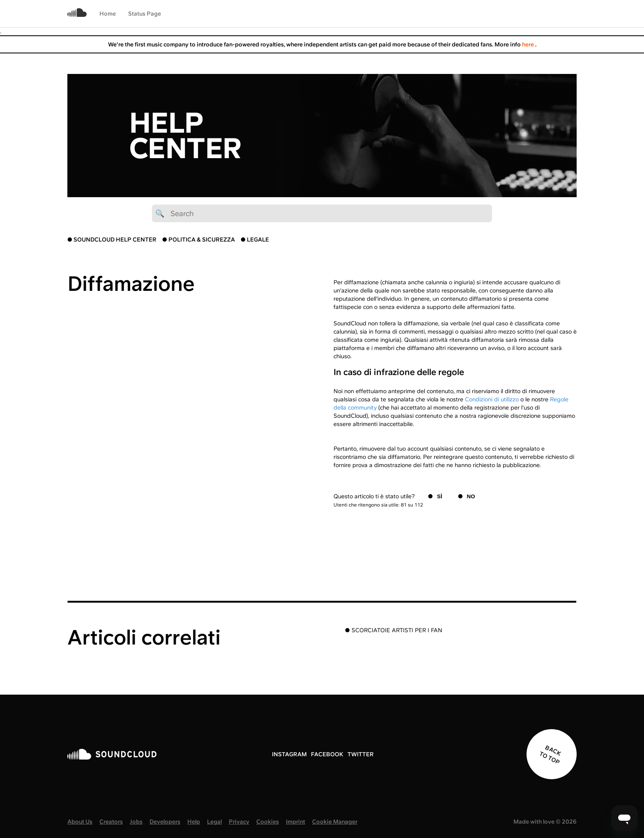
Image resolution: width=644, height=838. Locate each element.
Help (194, 822)
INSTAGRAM (289, 754)
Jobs (136, 822)
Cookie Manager (335, 822)
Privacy (239, 822)
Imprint (296, 822)
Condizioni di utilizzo (492, 399)
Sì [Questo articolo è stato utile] (440, 496)
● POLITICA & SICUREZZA (199, 239)
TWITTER (361, 754)
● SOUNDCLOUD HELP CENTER (112, 239)
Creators (111, 822)
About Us (80, 822)
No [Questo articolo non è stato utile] (471, 496)
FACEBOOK (327, 754)
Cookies (268, 822)
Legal (214, 822)
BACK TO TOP (550, 755)
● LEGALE (255, 239)
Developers (165, 822)
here (529, 44)
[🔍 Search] (322, 213)
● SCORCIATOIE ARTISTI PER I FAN (394, 630)
